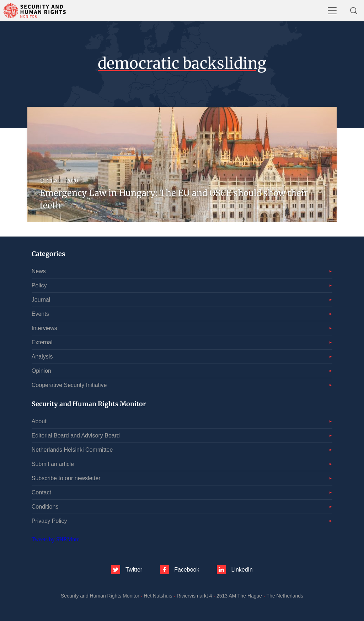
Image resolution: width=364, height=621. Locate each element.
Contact (41, 492)
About (39, 421)
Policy (39, 285)
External (42, 342)
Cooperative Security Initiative (69, 385)
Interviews (44, 328)
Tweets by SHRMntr (55, 539)
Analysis (42, 357)
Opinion (41, 371)
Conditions (45, 507)
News (39, 271)
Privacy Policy (49, 521)
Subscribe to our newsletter (66, 478)
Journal (41, 300)
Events (40, 314)
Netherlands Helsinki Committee (72, 450)
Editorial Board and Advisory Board (76, 436)
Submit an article (53, 464)
